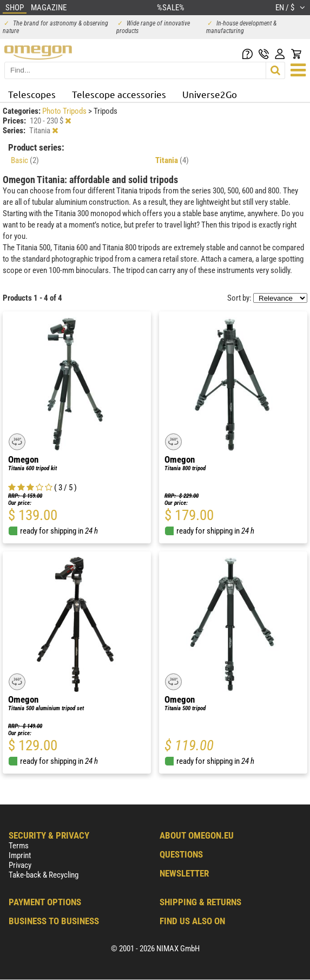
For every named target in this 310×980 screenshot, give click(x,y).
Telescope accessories (119, 94)
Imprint (20, 855)
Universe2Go (210, 94)
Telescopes (32, 94)
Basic (25, 160)
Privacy (20, 865)
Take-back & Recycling (44, 875)
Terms (19, 846)
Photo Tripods (65, 111)
